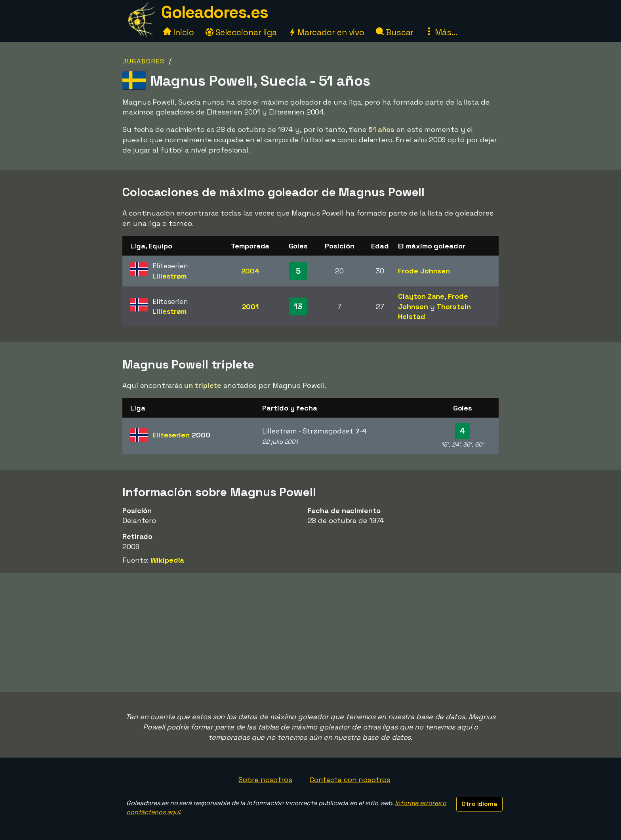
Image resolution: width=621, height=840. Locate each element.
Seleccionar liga (241, 32)
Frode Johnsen (424, 271)
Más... (441, 32)
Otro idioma (479, 804)
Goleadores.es (215, 12)
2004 (250, 271)
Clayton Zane (421, 296)
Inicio (178, 32)
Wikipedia (167, 560)
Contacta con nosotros (350, 780)
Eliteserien (181, 435)
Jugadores (144, 61)
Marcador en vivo (326, 32)
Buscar (395, 32)
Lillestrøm (170, 276)
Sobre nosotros (265, 780)
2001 (250, 306)
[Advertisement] (310, 632)
